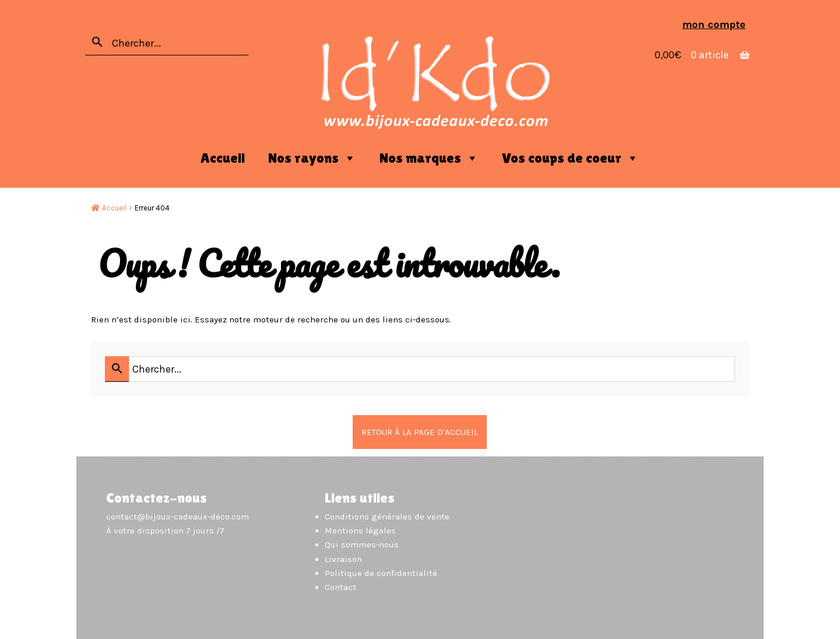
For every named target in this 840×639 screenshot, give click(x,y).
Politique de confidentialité (381, 573)
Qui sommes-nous (362, 545)
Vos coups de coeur (570, 158)
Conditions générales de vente (387, 517)
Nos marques (429, 158)
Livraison (343, 559)
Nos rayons (312, 158)
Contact (340, 587)
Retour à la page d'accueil (420, 432)
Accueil (223, 158)
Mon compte (714, 24)
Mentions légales (360, 531)
